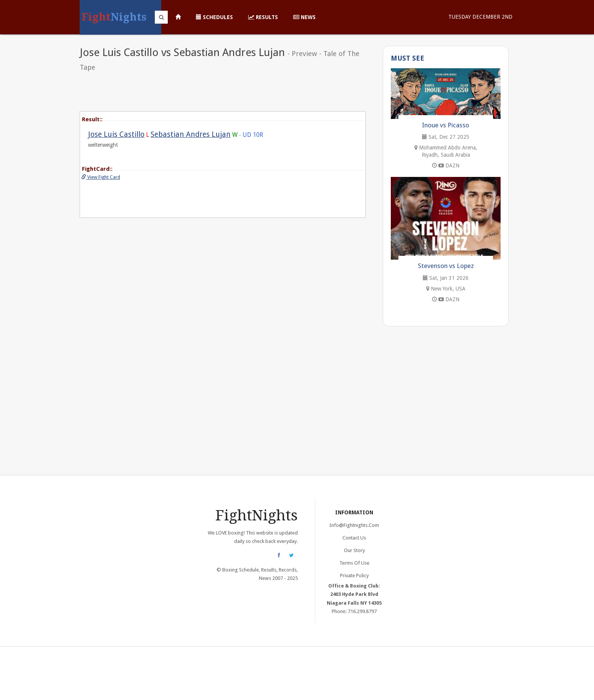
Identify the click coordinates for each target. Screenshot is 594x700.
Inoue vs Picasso (446, 125)
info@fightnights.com (354, 525)
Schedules (214, 17)
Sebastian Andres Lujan (191, 134)
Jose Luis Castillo (116, 134)
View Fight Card (101, 177)
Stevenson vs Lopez (446, 266)
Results (263, 17)
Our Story (354, 550)
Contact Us (354, 538)
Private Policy (354, 576)
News (304, 17)
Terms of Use (354, 563)
